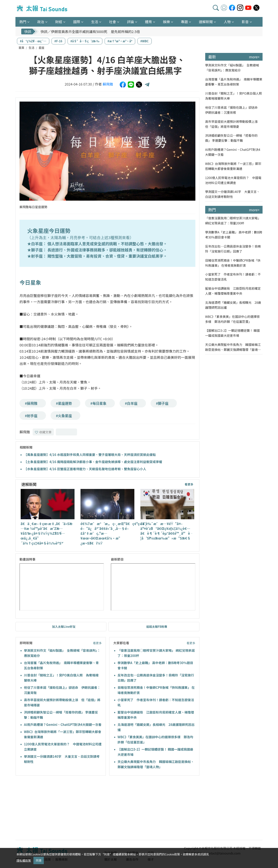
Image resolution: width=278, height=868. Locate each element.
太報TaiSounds (42, 8)
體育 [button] (148, 22)
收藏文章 (43, 432)
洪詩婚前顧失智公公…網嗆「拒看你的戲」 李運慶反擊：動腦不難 (231, 138)
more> (254, 57)
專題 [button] (184, 22)
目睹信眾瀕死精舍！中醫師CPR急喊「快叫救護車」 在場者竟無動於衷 (233, 263)
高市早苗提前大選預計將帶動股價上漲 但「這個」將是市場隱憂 (233, 124)
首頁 (21, 48)
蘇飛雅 (108, 84)
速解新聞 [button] (206, 22)
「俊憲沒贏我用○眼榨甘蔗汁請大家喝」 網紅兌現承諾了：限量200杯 (233, 221)
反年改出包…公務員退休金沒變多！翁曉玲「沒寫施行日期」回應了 (233, 249)
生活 (31, 48)
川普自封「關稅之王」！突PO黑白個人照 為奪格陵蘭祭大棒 (234, 96)
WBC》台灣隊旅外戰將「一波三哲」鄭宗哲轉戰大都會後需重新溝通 (233, 166)
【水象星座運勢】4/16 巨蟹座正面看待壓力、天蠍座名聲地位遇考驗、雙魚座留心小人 (85, 469)
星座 (42, 48)
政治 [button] (41, 22)
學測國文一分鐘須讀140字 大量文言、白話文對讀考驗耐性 (233, 194)
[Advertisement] (51, 808)
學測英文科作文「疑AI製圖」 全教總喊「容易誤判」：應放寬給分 (232, 68)
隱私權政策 (24, 860)
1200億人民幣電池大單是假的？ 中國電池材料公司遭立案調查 (233, 180)
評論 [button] (131, 22)
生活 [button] (95, 22)
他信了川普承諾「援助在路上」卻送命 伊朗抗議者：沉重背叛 (233, 110)
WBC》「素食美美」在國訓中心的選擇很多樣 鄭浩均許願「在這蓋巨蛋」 (233, 319)
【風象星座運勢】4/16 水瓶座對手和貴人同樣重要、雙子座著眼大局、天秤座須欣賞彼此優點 (90, 455)
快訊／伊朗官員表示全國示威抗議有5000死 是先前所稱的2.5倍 (90, 31)
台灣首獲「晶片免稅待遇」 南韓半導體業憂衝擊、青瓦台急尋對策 (234, 82)
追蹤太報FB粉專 (157, 627)
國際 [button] (77, 22)
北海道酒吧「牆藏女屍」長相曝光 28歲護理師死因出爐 (233, 305)
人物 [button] (227, 22)
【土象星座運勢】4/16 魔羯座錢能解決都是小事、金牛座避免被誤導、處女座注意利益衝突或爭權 (93, 462)
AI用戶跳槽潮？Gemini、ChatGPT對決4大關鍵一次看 (63, 725)
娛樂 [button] (166, 22)
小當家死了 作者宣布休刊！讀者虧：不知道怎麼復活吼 (233, 277)
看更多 (189, 484)
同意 (39, 860)
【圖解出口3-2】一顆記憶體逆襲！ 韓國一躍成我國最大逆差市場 (233, 333)
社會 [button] (113, 22)
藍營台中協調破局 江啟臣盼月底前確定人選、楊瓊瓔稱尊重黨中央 (233, 291)
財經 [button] (59, 22)
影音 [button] (245, 22)
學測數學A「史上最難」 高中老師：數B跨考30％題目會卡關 (234, 235)
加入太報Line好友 (64, 627)
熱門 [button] (23, 22)
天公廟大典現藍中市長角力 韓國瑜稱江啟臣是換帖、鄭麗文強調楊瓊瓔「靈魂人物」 (233, 347)
